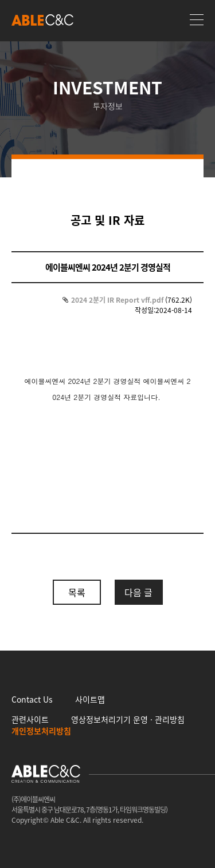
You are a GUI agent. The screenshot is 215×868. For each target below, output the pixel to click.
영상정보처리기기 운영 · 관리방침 (128, 719)
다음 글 (138, 592)
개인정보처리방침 (41, 731)
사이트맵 (90, 699)
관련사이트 (30, 719)
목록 (77, 592)
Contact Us (32, 699)
